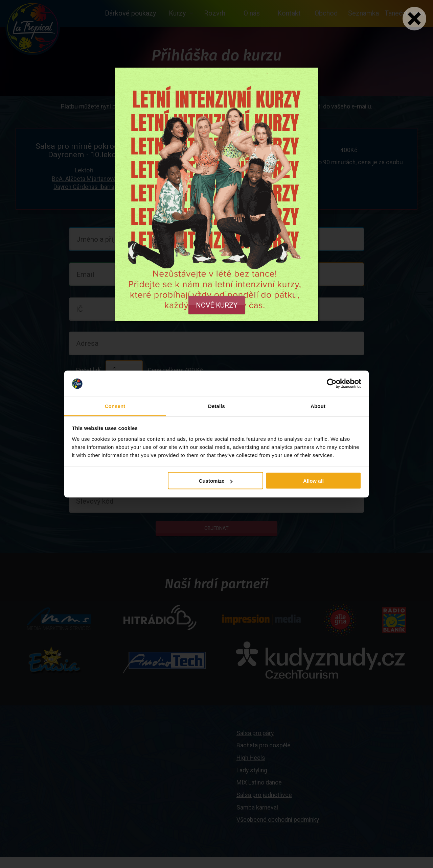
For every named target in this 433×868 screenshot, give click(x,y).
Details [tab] (216, 406)
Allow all (313, 481)
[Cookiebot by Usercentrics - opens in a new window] (332, 384)
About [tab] (318, 406)
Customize (216, 481)
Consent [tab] (115, 406)
